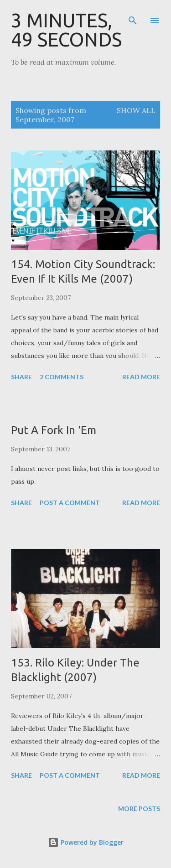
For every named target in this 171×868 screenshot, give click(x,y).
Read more (141, 377)
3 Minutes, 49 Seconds (66, 30)
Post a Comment (70, 503)
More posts (139, 809)
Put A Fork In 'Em (54, 430)
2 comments (62, 377)
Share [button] (21, 377)
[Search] (133, 16)
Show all (136, 110)
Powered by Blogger (86, 842)
